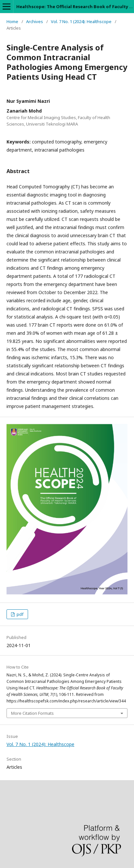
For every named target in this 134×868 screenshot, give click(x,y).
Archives (35, 21)
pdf (20, 614)
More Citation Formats (32, 713)
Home (12, 21)
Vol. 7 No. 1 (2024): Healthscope (81, 21)
